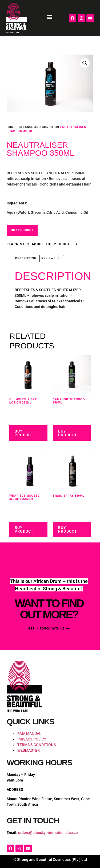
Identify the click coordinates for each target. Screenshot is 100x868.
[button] (49, 17)
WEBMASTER (29, 750)
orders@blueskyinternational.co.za (48, 833)
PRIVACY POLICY (32, 739)
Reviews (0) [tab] (51, 258)
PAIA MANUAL (29, 734)
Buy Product (22, 230)
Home (11, 127)
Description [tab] (26, 258)
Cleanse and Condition (39, 127)
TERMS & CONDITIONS (37, 745)
